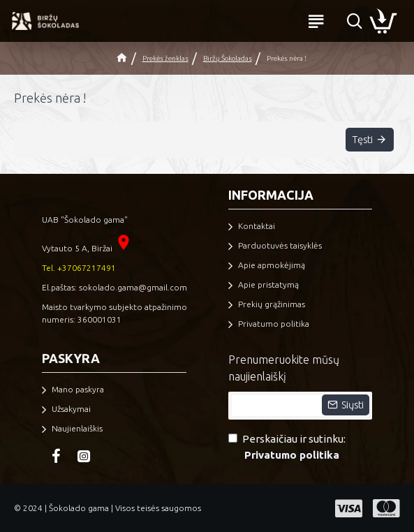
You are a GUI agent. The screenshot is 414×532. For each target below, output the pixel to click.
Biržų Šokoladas (228, 58)
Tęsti (361, 141)
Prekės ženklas (165, 58)
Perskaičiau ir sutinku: (287, 448)
